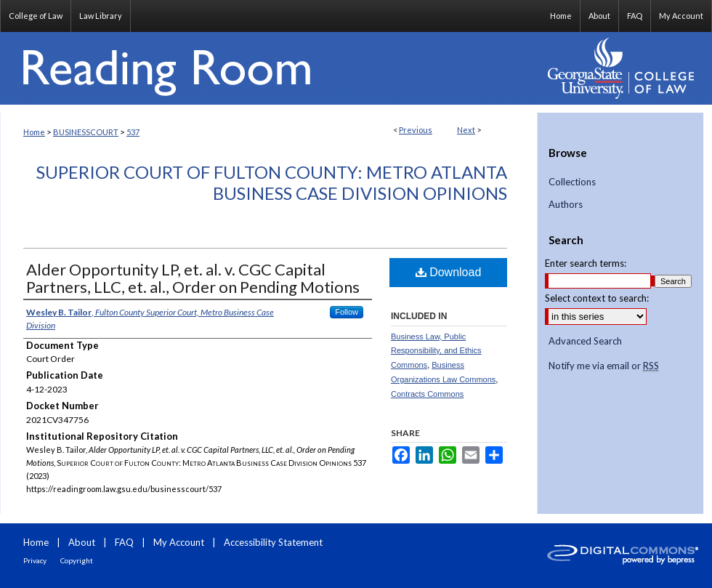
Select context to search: (597, 298)
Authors (566, 205)
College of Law (36, 16)
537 (133, 132)
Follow (347, 312)
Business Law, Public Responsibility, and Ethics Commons (436, 351)
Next (466, 130)
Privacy (35, 560)
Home (34, 132)
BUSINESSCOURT (86, 132)
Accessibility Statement (273, 542)
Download (449, 272)
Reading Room (269, 68)
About (82, 542)
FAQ (124, 542)
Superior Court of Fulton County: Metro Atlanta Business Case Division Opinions (272, 182)
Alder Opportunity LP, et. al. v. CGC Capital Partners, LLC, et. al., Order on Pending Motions (193, 278)
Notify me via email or (604, 366)
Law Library (101, 16)
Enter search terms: (586, 263)
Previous (416, 130)
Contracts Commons (427, 394)
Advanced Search (585, 341)
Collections (572, 182)
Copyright (77, 560)
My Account (179, 542)
